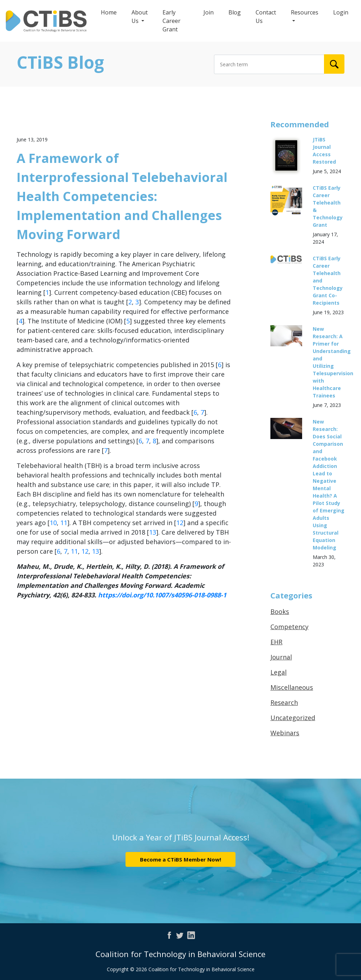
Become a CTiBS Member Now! (180, 859)
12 (180, 523)
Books (280, 611)
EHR (276, 642)
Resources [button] (305, 12)
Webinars (285, 733)
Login (341, 12)
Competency (289, 627)
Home (109, 12)
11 (64, 523)
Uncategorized (293, 718)
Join (209, 12)
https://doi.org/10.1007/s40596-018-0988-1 (162, 595)
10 (53, 523)
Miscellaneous (292, 687)
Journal (281, 657)
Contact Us (266, 17)
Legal (279, 672)
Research (284, 702)
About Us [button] (140, 17)
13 (153, 532)
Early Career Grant (172, 21)
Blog (235, 12)
